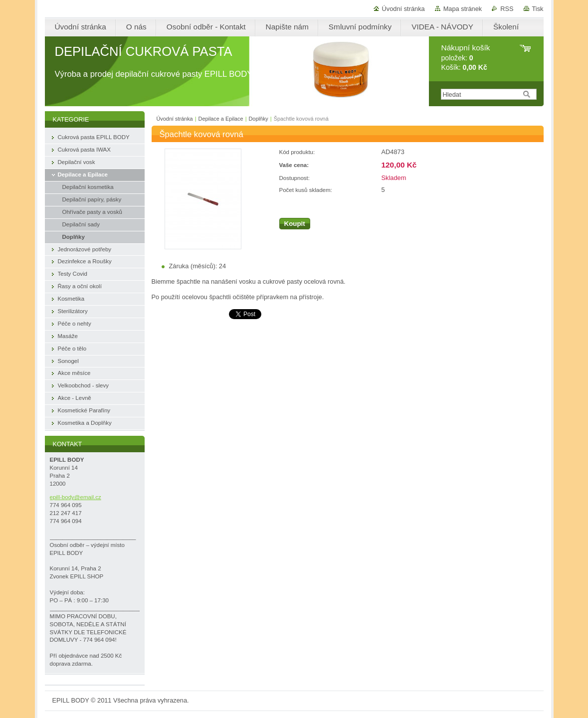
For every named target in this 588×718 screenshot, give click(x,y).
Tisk (538, 9)
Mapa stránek (463, 9)
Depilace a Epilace (221, 119)
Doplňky (258, 119)
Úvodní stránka (403, 9)
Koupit (295, 224)
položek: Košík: (466, 58)
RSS (507, 9)
